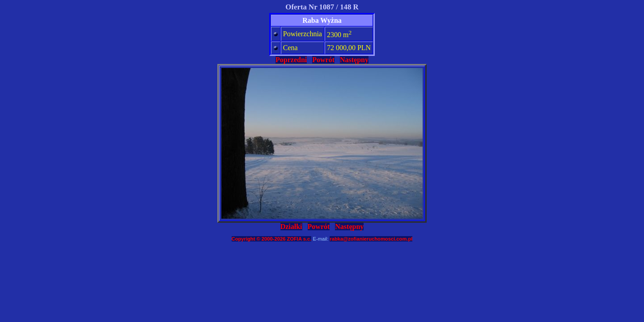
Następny (354, 60)
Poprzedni (291, 60)
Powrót (323, 60)
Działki (291, 227)
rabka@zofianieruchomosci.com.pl (371, 239)
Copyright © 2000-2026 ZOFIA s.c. (272, 239)
